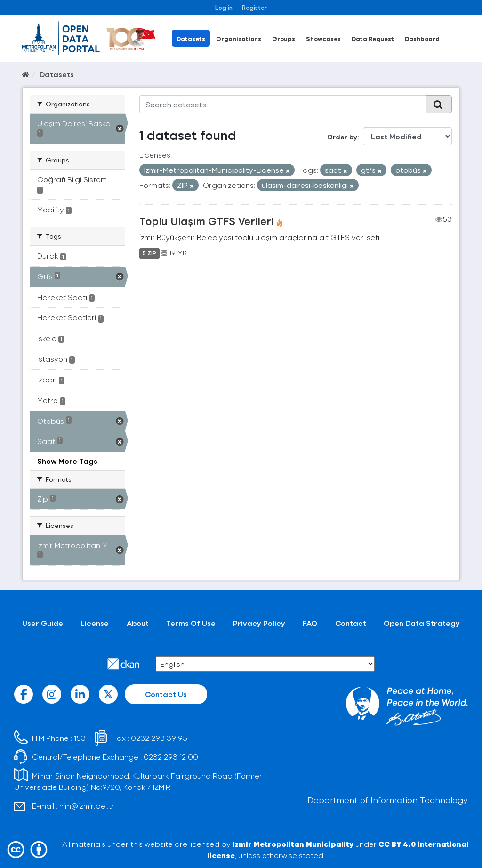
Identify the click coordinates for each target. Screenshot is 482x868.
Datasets (191, 38)
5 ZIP (149, 253)
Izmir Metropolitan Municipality (293, 844)
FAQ (310, 623)
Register (254, 7)
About (138, 623)
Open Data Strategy (422, 623)
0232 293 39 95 (159, 738)
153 (80, 738)
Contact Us (166, 694)
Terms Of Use (191, 623)
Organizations (239, 38)
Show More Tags (67, 461)
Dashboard (422, 38)
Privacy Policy (259, 623)
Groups (284, 38)
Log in (224, 7)
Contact (351, 623)
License (95, 623)
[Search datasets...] (283, 104)
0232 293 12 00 (171, 757)
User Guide (43, 623)
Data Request (373, 38)
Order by (342, 137)
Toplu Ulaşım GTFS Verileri (206, 221)
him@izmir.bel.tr (87, 806)
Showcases (323, 38)
